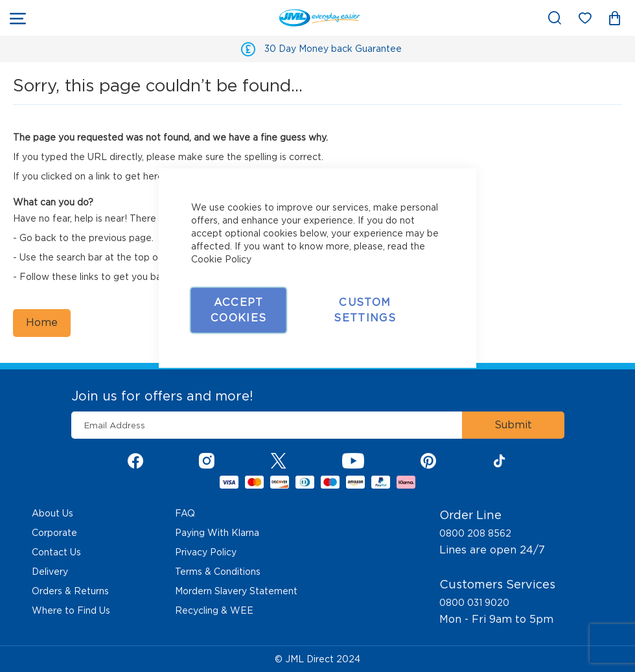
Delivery (50, 572)
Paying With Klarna (217, 533)
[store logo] (199, 18)
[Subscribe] (513, 425)
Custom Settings (365, 309)
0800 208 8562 (475, 533)
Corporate (54, 533)
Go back (38, 238)
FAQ (185, 513)
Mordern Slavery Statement (236, 591)
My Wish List (591, 20)
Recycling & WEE (214, 610)
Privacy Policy (206, 552)
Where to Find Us (71, 610)
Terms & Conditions (218, 572)
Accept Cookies (238, 309)
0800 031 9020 (474, 603)
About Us (52, 513)
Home (42, 322)
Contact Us (56, 552)
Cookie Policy (221, 259)
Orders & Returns (70, 591)
